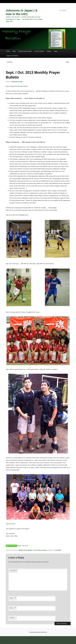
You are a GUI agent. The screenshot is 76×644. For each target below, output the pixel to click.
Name (13, 598)
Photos (49, 51)
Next (68, 62)
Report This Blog (5, 640)
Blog (14, 51)
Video (56, 51)
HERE (43, 157)
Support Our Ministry (12, 56)
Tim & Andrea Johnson (41, 550)
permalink (58, 550)
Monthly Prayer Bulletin (25, 51)
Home (8, 51)
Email (13, 608)
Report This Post (22, 546)
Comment (13, 571)
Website (12, 618)
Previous (9, 62)
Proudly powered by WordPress (38, 632)
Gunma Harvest (39, 51)
